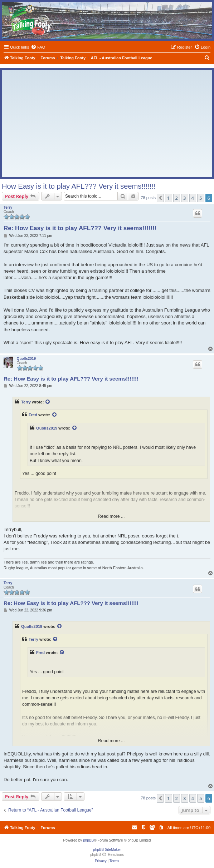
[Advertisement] (107, 123)
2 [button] (177, 198)
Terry (8, 207)
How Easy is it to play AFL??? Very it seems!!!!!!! (79, 186)
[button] (160, 198)
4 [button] (193, 198)
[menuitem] (38, 47)
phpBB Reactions (107, 855)
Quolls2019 (26, 359)
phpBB (88, 840)
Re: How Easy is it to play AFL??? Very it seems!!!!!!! (80, 228)
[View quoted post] (48, 402)
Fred (33, 415)
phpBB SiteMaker (107, 850)
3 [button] (184, 198)
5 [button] (201, 198)
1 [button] (168, 198)
